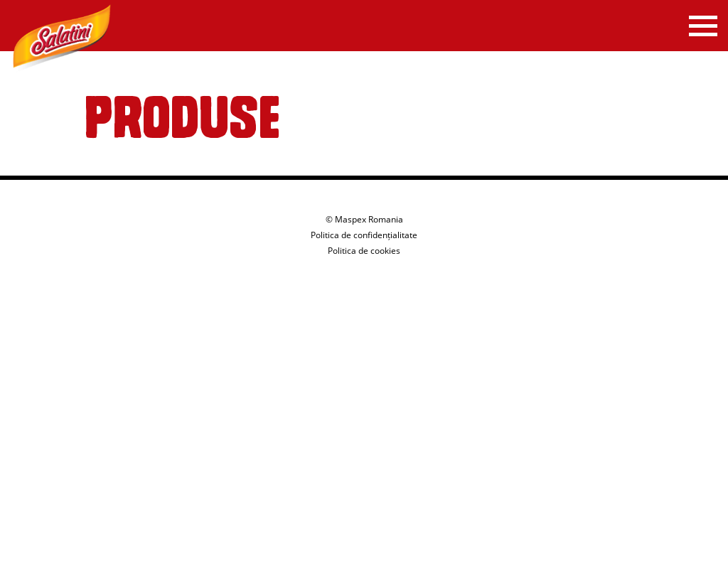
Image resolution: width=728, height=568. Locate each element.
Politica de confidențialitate (364, 235)
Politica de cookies (364, 251)
